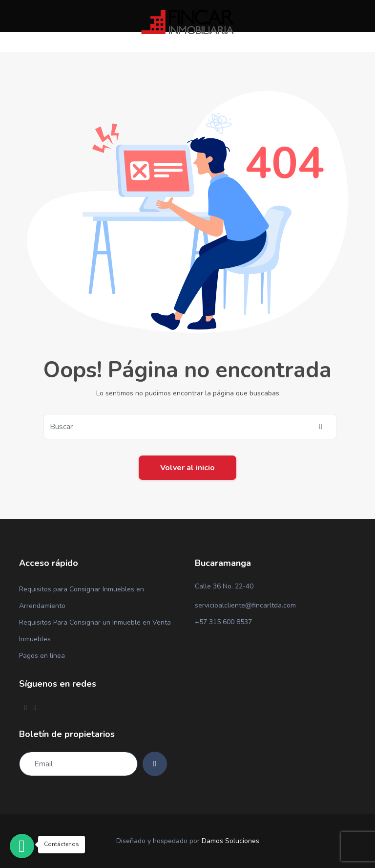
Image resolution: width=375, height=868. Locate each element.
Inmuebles (35, 639)
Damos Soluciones (230, 841)
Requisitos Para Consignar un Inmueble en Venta (95, 622)
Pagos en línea (42, 656)
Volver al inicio (187, 468)
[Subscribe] (155, 764)
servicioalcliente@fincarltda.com (245, 605)
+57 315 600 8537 (223, 622)
